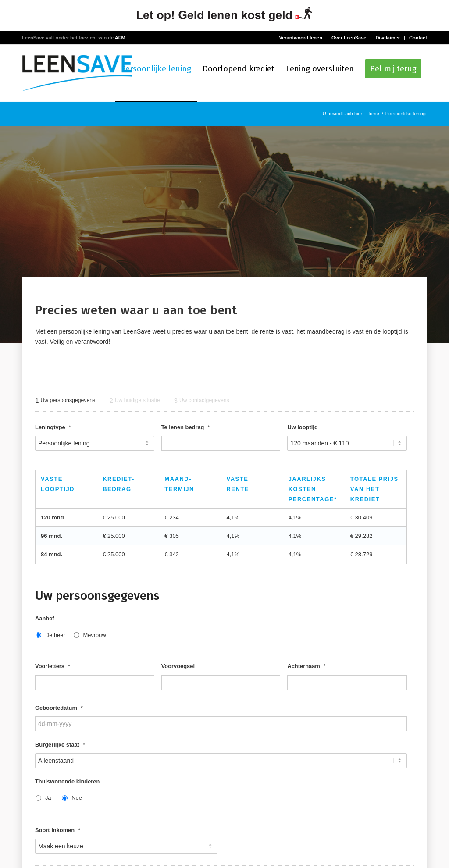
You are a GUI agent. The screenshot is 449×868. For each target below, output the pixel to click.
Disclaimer (388, 38)
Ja (48, 799)
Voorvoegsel (178, 667)
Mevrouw (94, 636)
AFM (120, 38)
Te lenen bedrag (186, 428)
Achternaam (306, 667)
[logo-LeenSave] (77, 73)
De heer (55, 636)
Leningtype (53, 428)
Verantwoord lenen (300, 38)
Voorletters (53, 667)
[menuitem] (156, 73)
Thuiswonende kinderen (67, 782)
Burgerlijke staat (60, 745)
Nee (77, 799)
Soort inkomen (58, 831)
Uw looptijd (302, 428)
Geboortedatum (59, 709)
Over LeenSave (349, 38)
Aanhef (45, 620)
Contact (418, 38)
